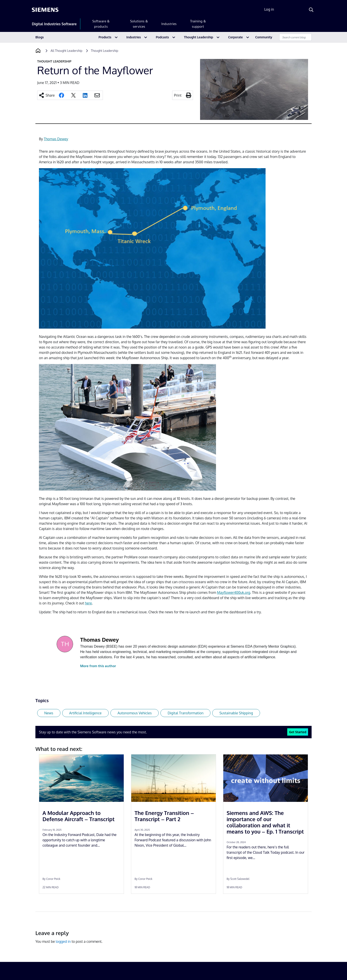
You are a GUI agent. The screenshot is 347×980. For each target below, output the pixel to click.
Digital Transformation (185, 713)
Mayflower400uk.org (233, 592)
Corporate (235, 37)
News (49, 713)
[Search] (311, 10)
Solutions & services (139, 24)
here (88, 603)
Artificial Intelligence (85, 713)
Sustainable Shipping (236, 713)
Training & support (198, 24)
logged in (63, 941)
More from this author (98, 666)
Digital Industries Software (54, 24)
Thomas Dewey (56, 139)
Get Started (298, 732)
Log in (269, 9)
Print (178, 95)
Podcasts (162, 37)
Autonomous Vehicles (135, 713)
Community (264, 37)
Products (105, 37)
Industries (169, 24)
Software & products (101, 24)
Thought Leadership (199, 37)
